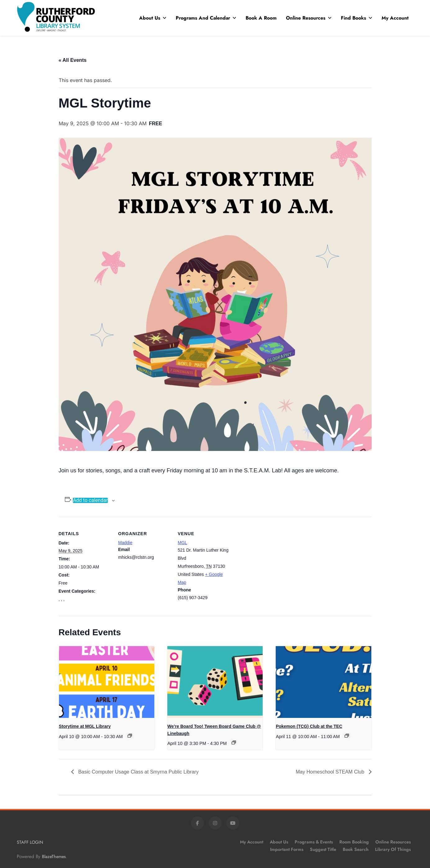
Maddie (125, 543)
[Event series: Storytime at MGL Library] (130, 736)
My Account (395, 18)
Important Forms (287, 849)
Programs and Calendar (203, 18)
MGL (183, 543)
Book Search (356, 849)
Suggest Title (323, 849)
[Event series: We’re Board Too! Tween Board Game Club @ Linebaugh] (234, 742)
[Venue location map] (270, 560)
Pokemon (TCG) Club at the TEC (309, 726)
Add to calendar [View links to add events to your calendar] (90, 500)
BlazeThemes (54, 857)
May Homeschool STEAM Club (331, 772)
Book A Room (261, 18)
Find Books (353, 18)
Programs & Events (314, 842)
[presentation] (107, 682)
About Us (150, 18)
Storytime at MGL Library (85, 726)
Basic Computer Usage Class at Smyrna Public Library (138, 772)
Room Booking (354, 842)
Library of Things (393, 849)
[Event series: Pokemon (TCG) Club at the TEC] (347, 736)
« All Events (73, 60)
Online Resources (306, 18)
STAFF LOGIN (30, 842)
